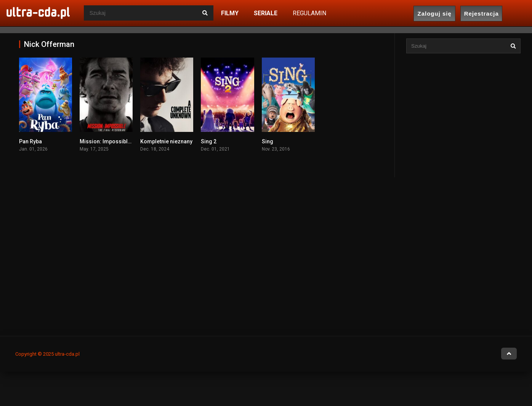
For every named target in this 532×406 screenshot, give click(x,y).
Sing (268, 141)
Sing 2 (209, 141)
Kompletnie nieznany (166, 141)
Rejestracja (482, 14)
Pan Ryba (30, 141)
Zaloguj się (435, 14)
